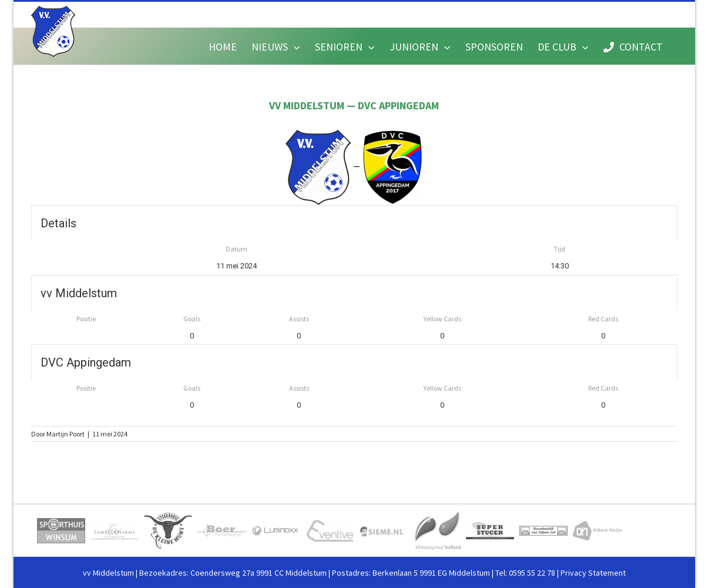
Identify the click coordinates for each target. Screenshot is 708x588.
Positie (86, 319)
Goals (192, 319)
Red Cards (603, 319)
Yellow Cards (442, 319)
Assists (299, 319)
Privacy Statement (593, 573)
